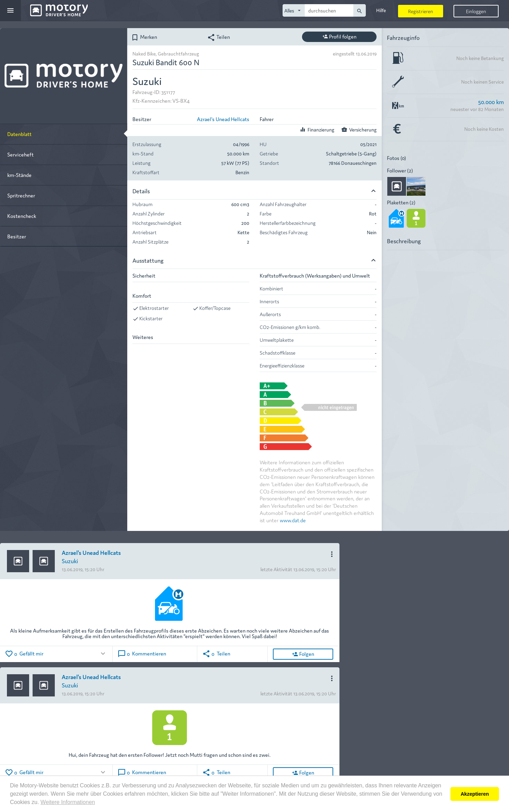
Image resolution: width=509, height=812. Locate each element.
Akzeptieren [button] (475, 794)
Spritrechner (21, 195)
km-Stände (19, 175)
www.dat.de (293, 520)
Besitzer (17, 236)
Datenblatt (19, 134)
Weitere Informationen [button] (68, 802)
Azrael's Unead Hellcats (223, 119)
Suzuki (70, 561)
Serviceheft (20, 154)
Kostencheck (22, 216)
